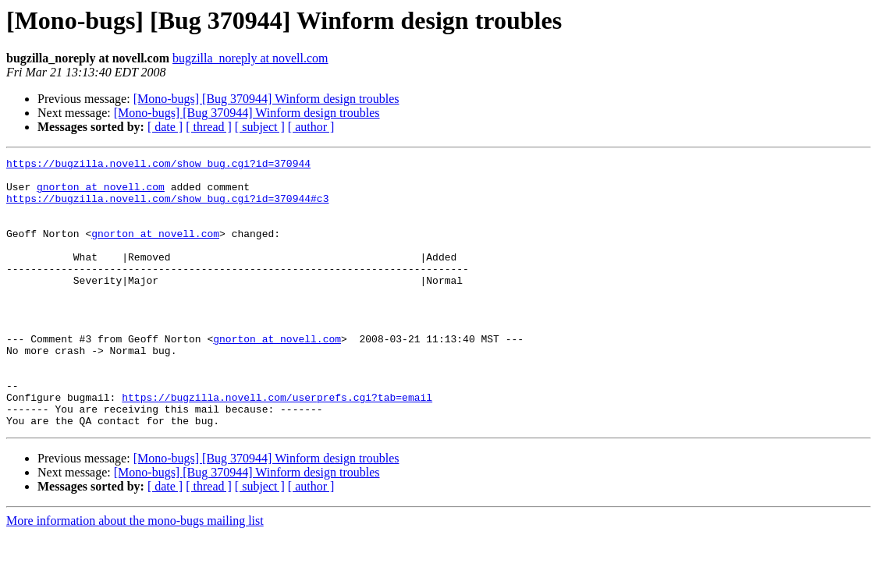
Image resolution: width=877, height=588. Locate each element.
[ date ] (165, 127)
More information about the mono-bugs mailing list (135, 574)
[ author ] (311, 127)
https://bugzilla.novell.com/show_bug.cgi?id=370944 (158, 165)
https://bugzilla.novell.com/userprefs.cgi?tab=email (277, 446)
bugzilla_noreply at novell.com (250, 58)
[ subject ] (260, 127)
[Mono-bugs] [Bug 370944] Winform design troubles (266, 99)
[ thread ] (209, 127)
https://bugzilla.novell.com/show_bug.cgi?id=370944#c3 (167, 207)
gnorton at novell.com (101, 193)
